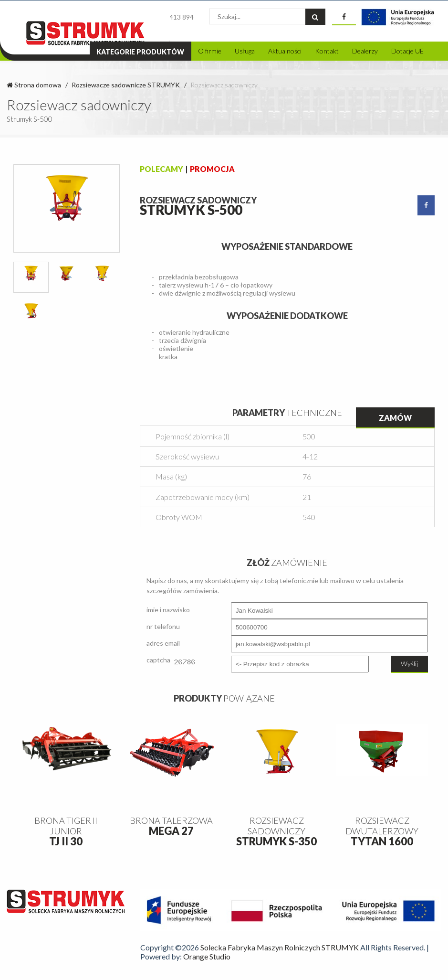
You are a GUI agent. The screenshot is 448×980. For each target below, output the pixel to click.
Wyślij (409, 664)
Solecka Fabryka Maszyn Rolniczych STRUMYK (280, 947)
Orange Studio (207, 956)
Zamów (395, 418)
